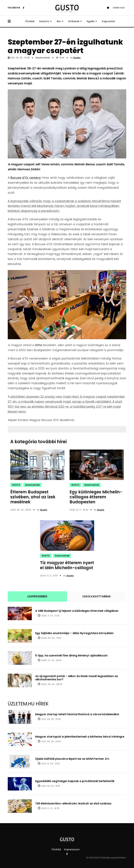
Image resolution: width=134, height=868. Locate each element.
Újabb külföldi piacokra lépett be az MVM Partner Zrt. (72, 759)
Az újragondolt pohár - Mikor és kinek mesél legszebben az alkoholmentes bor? (77, 678)
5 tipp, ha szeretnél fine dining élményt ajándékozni (71, 656)
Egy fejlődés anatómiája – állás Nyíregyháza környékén (74, 633)
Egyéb (91, 21)
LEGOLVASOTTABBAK (97, 596)
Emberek (74, 21)
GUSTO (16, 485)
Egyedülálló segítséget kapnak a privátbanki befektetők (75, 781)
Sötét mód (119, 8)
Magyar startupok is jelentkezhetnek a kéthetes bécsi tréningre (80, 737)
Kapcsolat (109, 21)
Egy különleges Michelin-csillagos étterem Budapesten (96, 497)
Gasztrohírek (43, 58)
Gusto (77, 58)
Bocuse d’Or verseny (26, 178)
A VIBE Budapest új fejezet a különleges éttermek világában (77, 611)
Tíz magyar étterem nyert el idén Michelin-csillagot (67, 565)
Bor (59, 21)
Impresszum (72, 849)
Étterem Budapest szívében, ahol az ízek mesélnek (33, 497)
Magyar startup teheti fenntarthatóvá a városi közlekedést (77, 714)
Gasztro (44, 21)
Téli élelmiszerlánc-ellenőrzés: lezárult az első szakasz (73, 803)
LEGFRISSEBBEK (37, 596)
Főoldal (30, 21)
